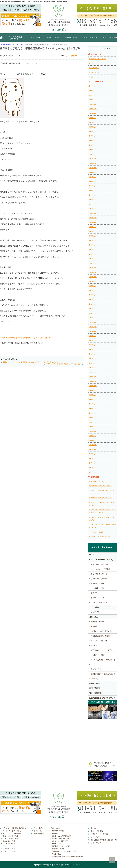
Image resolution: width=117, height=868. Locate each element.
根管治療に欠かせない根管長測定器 (100, 486)
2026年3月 (92, 91)
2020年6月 (92, 404)
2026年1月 (92, 100)
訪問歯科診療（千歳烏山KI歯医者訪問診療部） (102, 676)
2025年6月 (92, 131)
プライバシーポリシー (99, 602)
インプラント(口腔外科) (100, 641)
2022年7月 (92, 290)
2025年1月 (92, 154)
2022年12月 (93, 268)
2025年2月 (92, 150)
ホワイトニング (97, 645)
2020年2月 (92, 422)
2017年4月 (92, 472)
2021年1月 (92, 372)
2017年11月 (93, 445)
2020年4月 (92, 413)
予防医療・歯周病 (97, 622)
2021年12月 (93, 322)
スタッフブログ (94, 68)
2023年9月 (92, 227)
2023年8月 (92, 231)
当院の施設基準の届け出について (102, 698)
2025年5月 (92, 136)
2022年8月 (92, 286)
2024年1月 (92, 209)
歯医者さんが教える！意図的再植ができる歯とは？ (63, 364)
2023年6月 (92, 240)
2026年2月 (92, 95)
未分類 (91, 77)
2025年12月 (93, 104)
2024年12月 (93, 159)
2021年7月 (92, 345)
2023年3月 (92, 254)
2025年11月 (93, 109)
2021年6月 (92, 350)
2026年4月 (92, 86)
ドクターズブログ (77, 56)
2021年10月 (93, 331)
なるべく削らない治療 (99, 579)
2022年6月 (92, 295)
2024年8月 (92, 177)
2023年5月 (92, 245)
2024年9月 (92, 172)
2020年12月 (93, 377)
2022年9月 (92, 281)
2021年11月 (93, 327)
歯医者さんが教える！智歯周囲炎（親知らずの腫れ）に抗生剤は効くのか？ (31, 362)
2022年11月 (93, 272)
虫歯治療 (94, 626)
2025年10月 (93, 113)
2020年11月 (93, 381)
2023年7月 (92, 236)
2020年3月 (92, 418)
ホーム (2, 39)
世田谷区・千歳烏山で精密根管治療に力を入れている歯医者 (25, 338)
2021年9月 (92, 336)
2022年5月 (92, 300)
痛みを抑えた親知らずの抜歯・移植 (102, 662)
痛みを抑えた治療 (97, 583)
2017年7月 (92, 459)
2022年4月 (92, 304)
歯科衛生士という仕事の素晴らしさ (100, 498)
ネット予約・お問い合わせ (101, 564)
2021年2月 (92, 368)
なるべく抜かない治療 (99, 574)
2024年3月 (92, 200)
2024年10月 (93, 168)
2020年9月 (92, 390)
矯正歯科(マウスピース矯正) (101, 650)
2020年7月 (92, 399)
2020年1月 (92, 427)
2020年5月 (92, 409)
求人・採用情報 (108, 39)
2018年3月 (92, 440)
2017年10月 (93, 449)
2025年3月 (92, 145)
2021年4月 (92, 359)
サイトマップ (96, 843)
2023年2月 (92, 259)
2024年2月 (92, 204)
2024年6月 (92, 186)
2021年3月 (92, 363)
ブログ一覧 (95, 612)
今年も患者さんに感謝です (97, 532)
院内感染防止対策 (97, 588)
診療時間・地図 (90, 39)
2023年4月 (92, 250)
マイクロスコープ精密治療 (101, 569)
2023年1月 (92, 263)
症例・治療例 (94, 688)
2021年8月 (92, 340)
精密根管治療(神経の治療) (100, 636)
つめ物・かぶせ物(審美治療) (101, 631)
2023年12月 (93, 213)
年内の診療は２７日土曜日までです (100, 537)
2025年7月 (92, 127)
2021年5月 (92, 354)
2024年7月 (92, 181)
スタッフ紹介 (36, 39)
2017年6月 (92, 463)
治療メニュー (53, 39)
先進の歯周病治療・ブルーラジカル (100, 481)
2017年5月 (92, 468)
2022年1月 (92, 318)
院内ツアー (95, 593)
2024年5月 (92, 191)
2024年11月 (93, 163)
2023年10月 (93, 222)
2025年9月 (92, 118)
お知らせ (92, 63)
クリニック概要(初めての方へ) (16, 39)
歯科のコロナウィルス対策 (97, 59)
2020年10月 (93, 386)
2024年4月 (92, 195)
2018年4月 (92, 436)
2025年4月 (92, 141)
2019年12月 (93, 431)
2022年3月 (92, 309)
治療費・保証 (71, 39)
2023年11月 (93, 218)
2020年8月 (92, 395)
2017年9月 (92, 454)
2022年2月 (92, 313)
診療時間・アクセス (98, 598)
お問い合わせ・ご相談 (99, 834)
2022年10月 (93, 277)
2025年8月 (92, 122)
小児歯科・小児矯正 (98, 655)
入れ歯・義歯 (96, 669)
